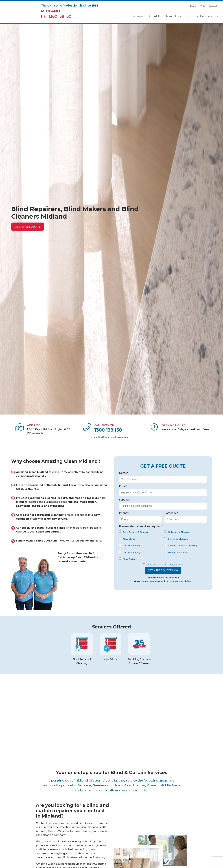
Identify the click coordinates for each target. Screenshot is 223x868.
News (168, 16)
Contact (213, 6)
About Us (155, 16)
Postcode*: (171, 513)
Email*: (123, 486)
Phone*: (124, 513)
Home (193, 6)
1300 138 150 (108, 430)
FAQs (202, 6)
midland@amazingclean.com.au (111, 437)
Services (138, 16)
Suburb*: (124, 500)
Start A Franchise (206, 16)
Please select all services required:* (141, 526)
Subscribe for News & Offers (163, 565)
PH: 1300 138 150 (56, 16)
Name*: (124, 473)
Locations (182, 16)
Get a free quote (28, 227)
